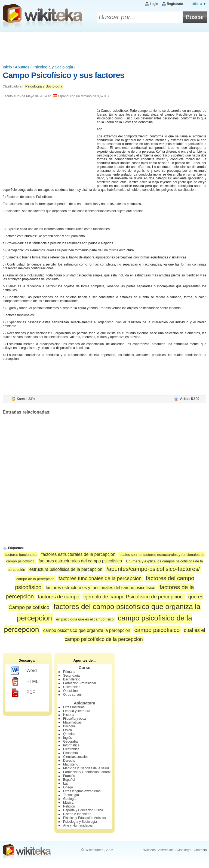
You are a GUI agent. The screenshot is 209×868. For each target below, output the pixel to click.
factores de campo (59, 597)
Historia (69, 715)
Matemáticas (72, 722)
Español (69, 780)
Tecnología (71, 795)
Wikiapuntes (94, 850)
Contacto (200, 850)
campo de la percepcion (35, 579)
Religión (69, 806)
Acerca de (165, 850)
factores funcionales (21, 555)
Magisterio (71, 764)
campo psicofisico (157, 630)
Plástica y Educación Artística (84, 818)
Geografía (70, 742)
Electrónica (71, 749)
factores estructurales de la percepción (78, 554)
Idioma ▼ (199, 4)
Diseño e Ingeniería (77, 814)
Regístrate (175, 4)
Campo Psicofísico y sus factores (64, 75)
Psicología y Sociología (53, 67)
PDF (23, 693)
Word (24, 671)
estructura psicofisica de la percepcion (66, 569)
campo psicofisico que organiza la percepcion (87, 630)
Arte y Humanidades (78, 825)
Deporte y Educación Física (83, 810)
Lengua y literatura (77, 711)
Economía (70, 753)
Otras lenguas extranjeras (82, 791)
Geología (70, 799)
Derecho (69, 761)
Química (69, 734)
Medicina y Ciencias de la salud (86, 768)
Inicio (7, 67)
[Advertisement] (104, 47)
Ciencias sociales (76, 757)
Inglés (67, 738)
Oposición (70, 691)
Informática (71, 745)
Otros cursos (72, 695)
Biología (69, 726)
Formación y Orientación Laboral (87, 772)
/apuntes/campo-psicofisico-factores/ (153, 569)
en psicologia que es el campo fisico (85, 619)
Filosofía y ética (74, 719)
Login (154, 4)
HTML (25, 682)
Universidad (72, 687)
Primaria (69, 672)
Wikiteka (150, 850)
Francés (69, 776)
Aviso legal (183, 850)
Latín (67, 783)
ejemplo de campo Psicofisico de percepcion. (134, 597)
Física (67, 730)
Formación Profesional (79, 683)
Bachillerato (72, 679)
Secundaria (71, 676)
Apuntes (22, 67)
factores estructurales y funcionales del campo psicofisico (101, 588)
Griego (68, 787)
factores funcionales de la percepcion (100, 578)
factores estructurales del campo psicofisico (80, 561)
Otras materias (74, 707)
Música (68, 803)
